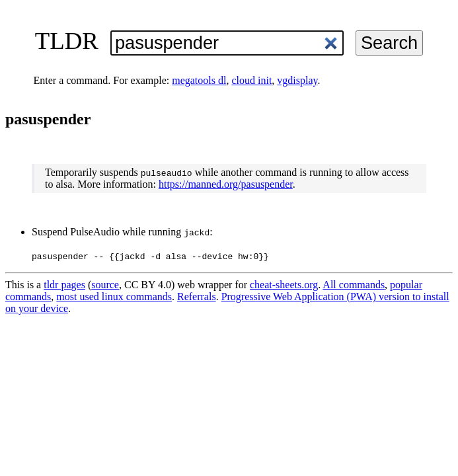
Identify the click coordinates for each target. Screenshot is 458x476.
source (105, 285)
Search (389, 43)
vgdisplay (297, 80)
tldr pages (64, 285)
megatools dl (199, 80)
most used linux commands (114, 297)
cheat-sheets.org (284, 285)
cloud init (251, 80)
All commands (354, 285)
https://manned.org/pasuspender (226, 184)
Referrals (197, 297)
